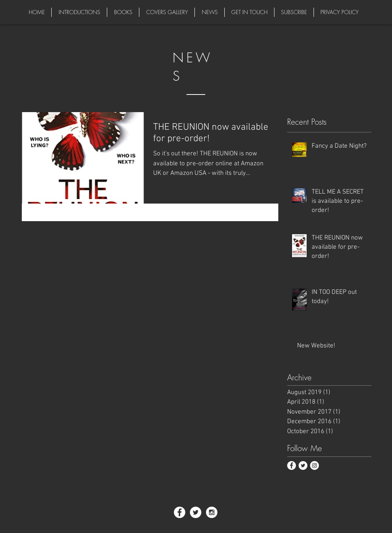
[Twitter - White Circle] (303, 465)
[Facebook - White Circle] (292, 465)
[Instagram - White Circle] (212, 512)
